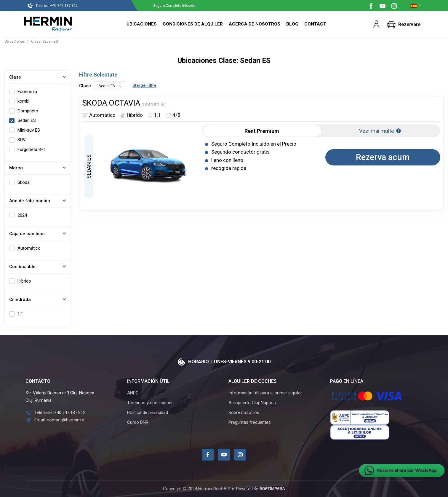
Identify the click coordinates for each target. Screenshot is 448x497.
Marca (16, 168)
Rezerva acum (383, 157)
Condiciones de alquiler (193, 24)
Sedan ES (27, 120)
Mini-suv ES (29, 130)
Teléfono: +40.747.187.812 (55, 412)
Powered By (261, 489)
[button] (376, 24)
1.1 (20, 314)
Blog (292, 24)
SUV (22, 140)
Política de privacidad (148, 412)
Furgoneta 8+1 (32, 149)
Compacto (28, 111)
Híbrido (24, 281)
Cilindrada (20, 300)
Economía (27, 92)
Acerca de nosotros (255, 24)
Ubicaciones (142, 24)
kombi (23, 101)
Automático (29, 248)
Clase (15, 77)
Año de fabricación (30, 201)
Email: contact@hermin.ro (55, 420)
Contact (315, 24)
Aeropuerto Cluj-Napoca (252, 403)
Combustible (22, 267)
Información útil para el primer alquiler (265, 393)
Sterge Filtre (144, 85)
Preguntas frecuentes (250, 422)
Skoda (24, 182)
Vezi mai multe (380, 131)
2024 (22, 215)
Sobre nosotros (244, 412)
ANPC (133, 393)
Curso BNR (138, 422)
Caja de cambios (27, 234)
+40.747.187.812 (55, 6)
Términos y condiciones (150, 403)
